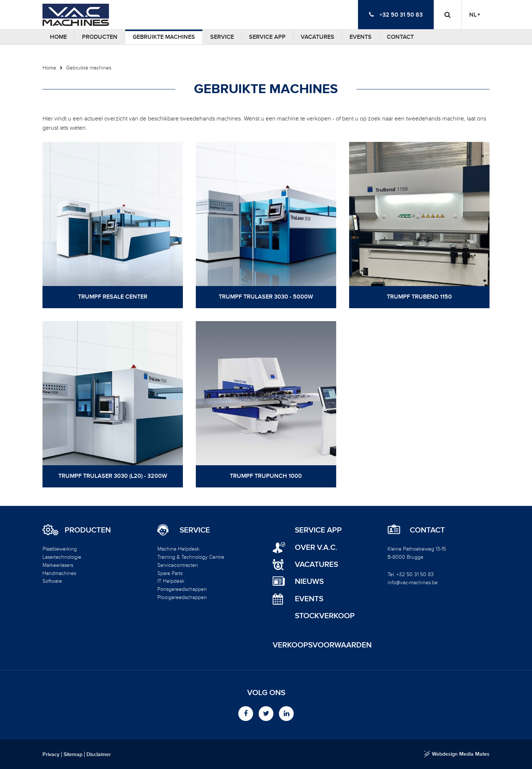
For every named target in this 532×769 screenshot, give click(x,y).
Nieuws (309, 581)
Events (361, 37)
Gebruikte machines (164, 37)
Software (52, 581)
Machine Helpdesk (178, 549)
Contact (400, 37)
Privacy (51, 755)
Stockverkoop (325, 616)
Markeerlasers (58, 565)
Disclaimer (99, 755)
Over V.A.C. (316, 547)
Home (58, 37)
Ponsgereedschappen (182, 589)
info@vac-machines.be (413, 583)
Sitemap (73, 755)
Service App (267, 37)
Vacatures (318, 37)
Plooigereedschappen (182, 597)
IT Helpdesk (171, 581)
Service (222, 37)
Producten (100, 37)
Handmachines (59, 573)
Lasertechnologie (62, 557)
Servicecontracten (178, 565)
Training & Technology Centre (191, 557)
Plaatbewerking (60, 549)
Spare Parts (170, 573)
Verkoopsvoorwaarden (322, 645)
